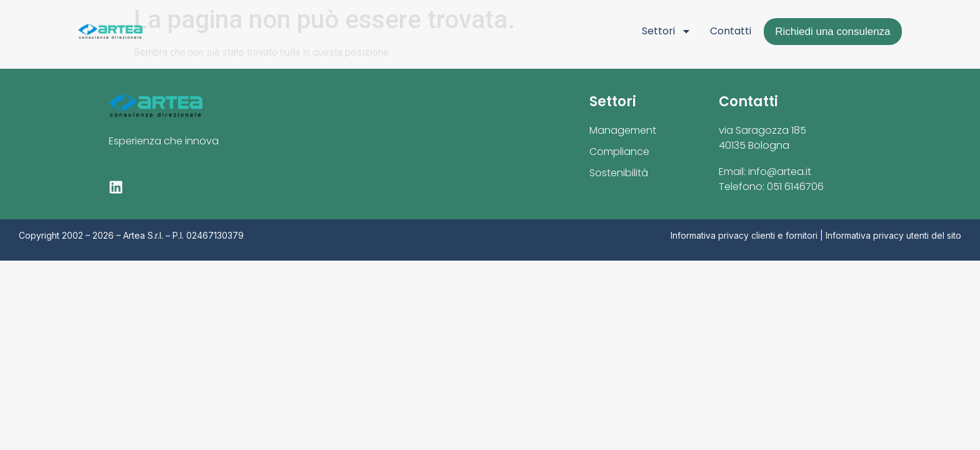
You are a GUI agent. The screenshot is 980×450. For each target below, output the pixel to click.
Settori (667, 31)
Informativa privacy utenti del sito (893, 235)
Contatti (731, 31)
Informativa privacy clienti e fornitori (744, 235)
